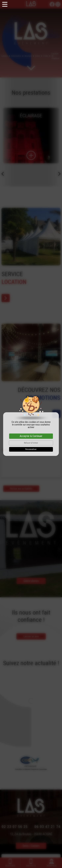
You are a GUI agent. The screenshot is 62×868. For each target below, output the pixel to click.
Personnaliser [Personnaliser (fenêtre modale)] (31, 449)
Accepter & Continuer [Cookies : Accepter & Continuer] (31, 436)
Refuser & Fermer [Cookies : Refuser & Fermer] (31, 443)
